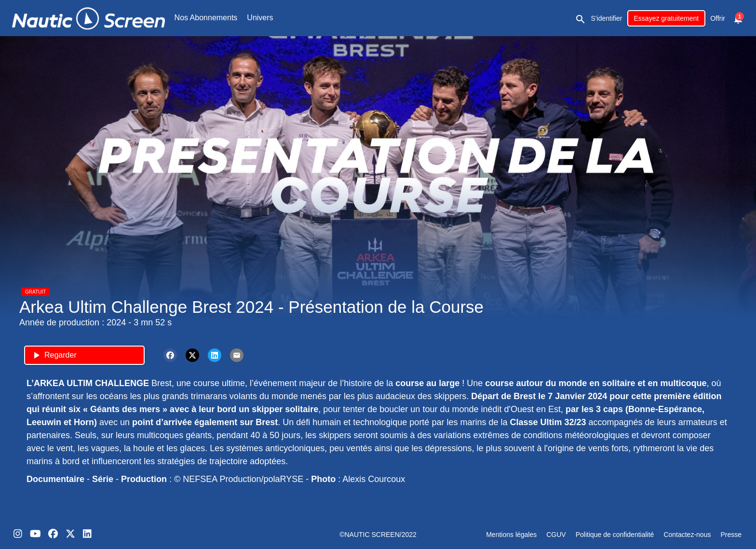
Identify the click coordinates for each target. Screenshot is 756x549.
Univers (260, 18)
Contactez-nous (687, 535)
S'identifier (607, 18)
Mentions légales (511, 535)
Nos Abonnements (206, 18)
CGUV (556, 535)
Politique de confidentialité (615, 535)
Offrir (718, 18)
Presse (731, 535)
